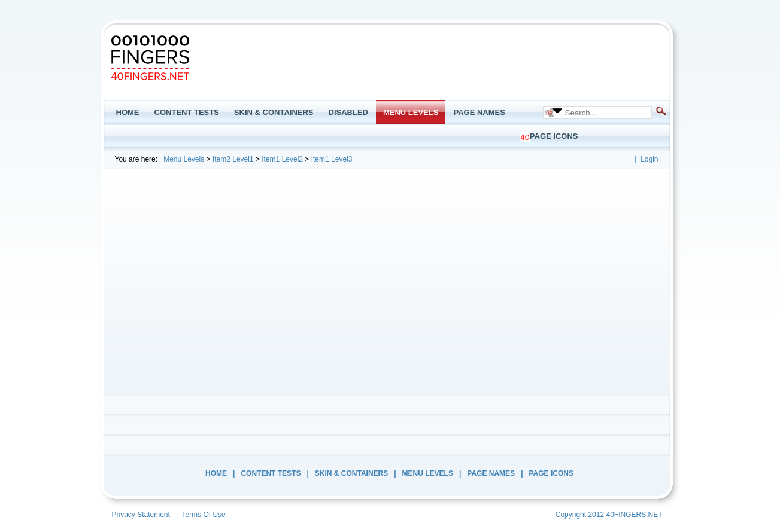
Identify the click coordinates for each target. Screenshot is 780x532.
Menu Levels (428, 473)
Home (216, 473)
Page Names (491, 473)
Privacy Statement (141, 515)
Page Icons (551, 473)
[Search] (604, 113)
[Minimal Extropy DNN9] (150, 57)
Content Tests (271, 473)
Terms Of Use (203, 515)
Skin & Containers (351, 473)
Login (649, 159)
